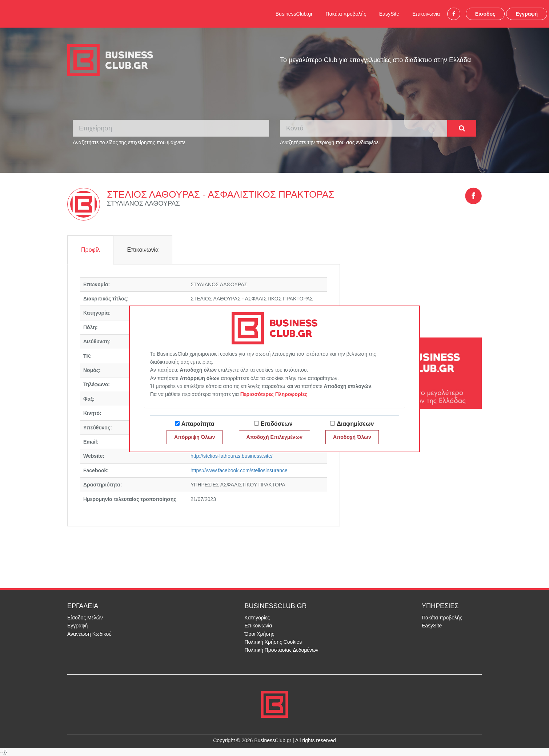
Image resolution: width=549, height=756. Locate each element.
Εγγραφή (527, 14)
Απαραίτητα (198, 424)
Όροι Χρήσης (260, 634)
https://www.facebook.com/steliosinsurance (239, 470)
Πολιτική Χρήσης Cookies (273, 642)
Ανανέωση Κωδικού (89, 634)
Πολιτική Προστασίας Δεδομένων (282, 650)
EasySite (389, 14)
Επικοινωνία (426, 14)
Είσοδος (485, 14)
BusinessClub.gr (294, 14)
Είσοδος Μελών (85, 618)
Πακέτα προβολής (346, 14)
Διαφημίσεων (355, 424)
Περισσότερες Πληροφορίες (274, 394)
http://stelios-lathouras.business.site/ (232, 456)
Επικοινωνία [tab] (143, 250)
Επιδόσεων (277, 424)
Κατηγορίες (257, 618)
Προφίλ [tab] (90, 250)
